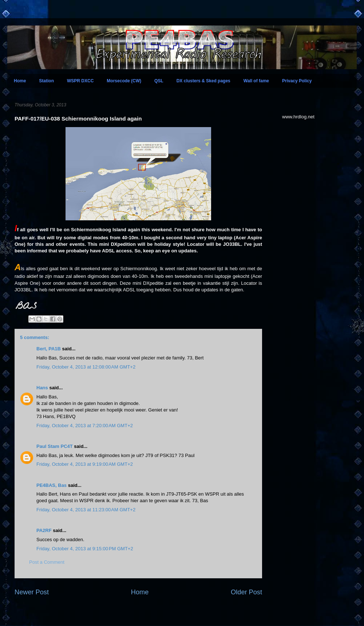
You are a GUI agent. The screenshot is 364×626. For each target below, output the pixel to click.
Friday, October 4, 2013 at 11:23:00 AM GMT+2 (86, 510)
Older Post (246, 592)
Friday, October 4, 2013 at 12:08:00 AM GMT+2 (86, 367)
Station (46, 81)
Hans (42, 388)
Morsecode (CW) (124, 81)
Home (20, 81)
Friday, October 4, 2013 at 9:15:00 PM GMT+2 (85, 549)
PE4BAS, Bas (52, 485)
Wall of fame (256, 81)
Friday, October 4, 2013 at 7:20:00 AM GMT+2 (85, 426)
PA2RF (44, 530)
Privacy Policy (297, 81)
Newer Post (32, 592)
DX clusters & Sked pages (203, 81)
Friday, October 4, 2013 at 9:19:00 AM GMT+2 (85, 464)
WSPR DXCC (80, 81)
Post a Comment (47, 562)
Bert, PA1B (49, 349)
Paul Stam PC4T (55, 446)
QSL (159, 81)
